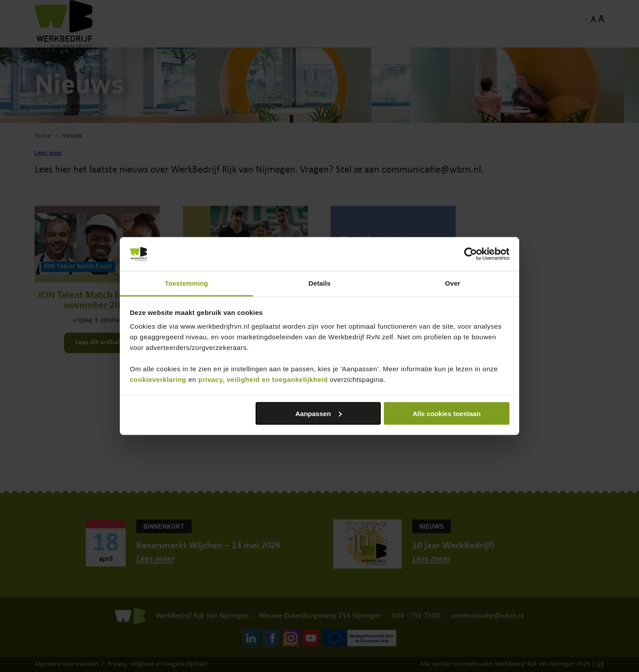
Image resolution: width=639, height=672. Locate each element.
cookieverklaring (158, 379)
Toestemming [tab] (186, 283)
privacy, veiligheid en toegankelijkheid (263, 379)
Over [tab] (453, 283)
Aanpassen (319, 413)
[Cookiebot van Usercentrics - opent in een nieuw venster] (471, 254)
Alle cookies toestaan (447, 413)
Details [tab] (319, 283)
